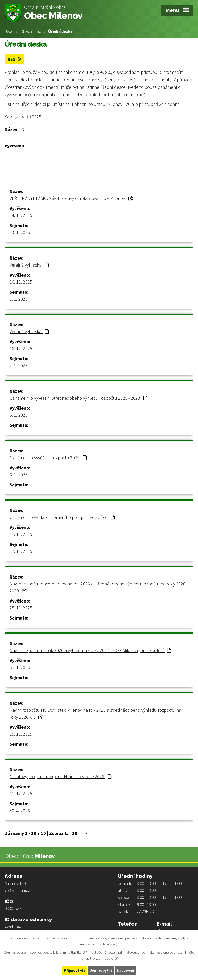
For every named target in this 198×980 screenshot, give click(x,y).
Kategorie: (14, 116)
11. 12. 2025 (21, 534)
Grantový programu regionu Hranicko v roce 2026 (60, 777)
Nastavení (126, 970)
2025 (37, 117)
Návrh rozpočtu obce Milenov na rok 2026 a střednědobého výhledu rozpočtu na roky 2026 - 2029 (99, 587)
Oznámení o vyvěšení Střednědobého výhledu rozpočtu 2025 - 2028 (78, 398)
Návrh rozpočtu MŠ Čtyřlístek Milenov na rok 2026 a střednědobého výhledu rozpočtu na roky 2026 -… (95, 713)
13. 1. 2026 (20, 232)
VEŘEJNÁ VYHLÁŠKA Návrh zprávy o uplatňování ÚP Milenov (71, 198)
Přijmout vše (75, 970)
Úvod (9, 31)
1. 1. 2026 (19, 299)
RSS (14, 59)
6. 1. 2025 (19, 415)
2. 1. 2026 (19, 366)
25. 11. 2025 (21, 608)
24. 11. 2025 (21, 215)
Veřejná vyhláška (29, 265)
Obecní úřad (31, 31)
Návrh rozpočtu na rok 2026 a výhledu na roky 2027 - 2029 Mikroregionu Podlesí (90, 650)
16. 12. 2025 (21, 282)
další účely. (110, 944)
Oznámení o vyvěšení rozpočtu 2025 (48, 458)
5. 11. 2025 (20, 667)
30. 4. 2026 (20, 811)
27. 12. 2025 (21, 551)
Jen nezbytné (101, 970)
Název (13, 130)
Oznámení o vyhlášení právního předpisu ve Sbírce (62, 517)
